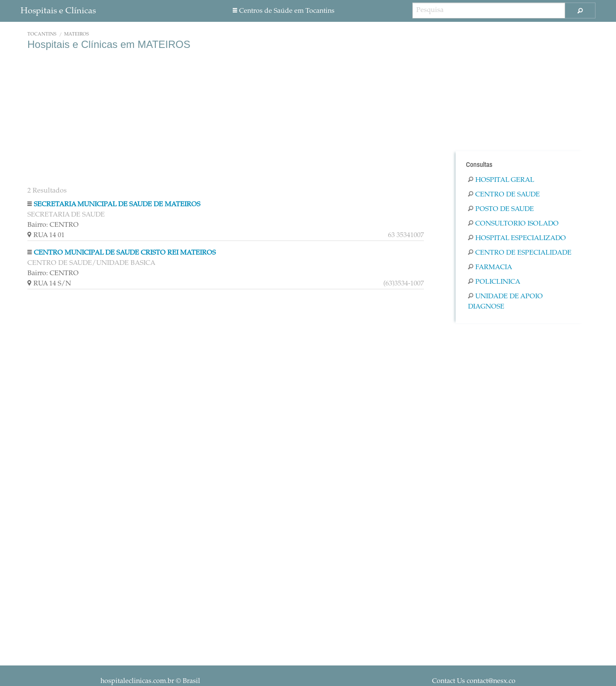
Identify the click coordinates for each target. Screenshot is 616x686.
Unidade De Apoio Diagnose (505, 302)
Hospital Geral (501, 180)
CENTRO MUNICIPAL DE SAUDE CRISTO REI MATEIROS (125, 253)
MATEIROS (77, 34)
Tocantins (42, 34)
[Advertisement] (226, 119)
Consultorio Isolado (513, 224)
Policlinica (494, 282)
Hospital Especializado (517, 238)
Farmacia (490, 267)
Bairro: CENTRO (53, 225)
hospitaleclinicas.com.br (137, 681)
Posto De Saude (501, 209)
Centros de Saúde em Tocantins (284, 11)
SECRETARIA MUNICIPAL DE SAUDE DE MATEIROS (117, 205)
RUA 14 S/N (226, 284)
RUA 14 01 (226, 235)
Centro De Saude (504, 195)
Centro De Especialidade (520, 253)
